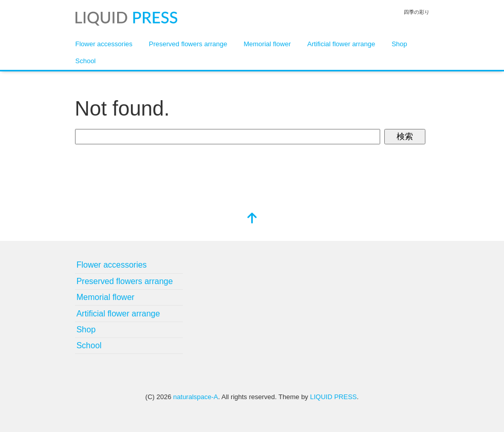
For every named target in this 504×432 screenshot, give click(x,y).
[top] (252, 219)
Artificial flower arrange (341, 44)
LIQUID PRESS (333, 397)
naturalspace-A (195, 397)
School (86, 61)
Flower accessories (104, 44)
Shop (399, 44)
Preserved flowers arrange (188, 44)
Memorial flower (267, 44)
